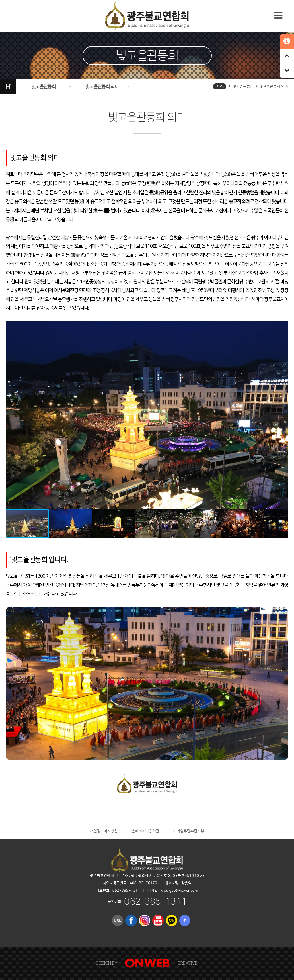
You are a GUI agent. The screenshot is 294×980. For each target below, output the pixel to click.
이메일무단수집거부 (189, 831)
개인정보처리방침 (104, 831)
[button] (283, 326)
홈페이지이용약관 (145, 831)
